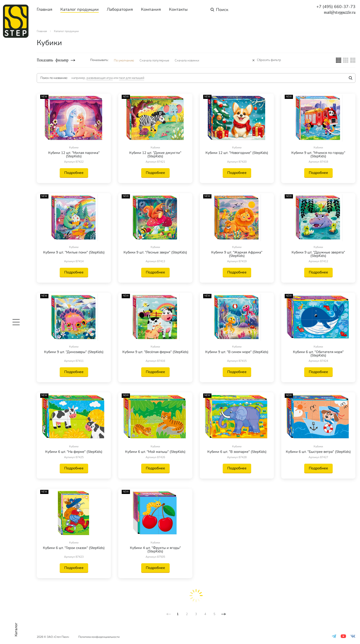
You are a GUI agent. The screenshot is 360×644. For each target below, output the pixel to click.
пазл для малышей (132, 78)
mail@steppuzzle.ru (340, 13)
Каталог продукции (80, 9)
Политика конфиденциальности (99, 637)
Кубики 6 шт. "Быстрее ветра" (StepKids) (318, 452)
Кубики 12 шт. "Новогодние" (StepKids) (237, 153)
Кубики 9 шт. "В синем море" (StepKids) (237, 352)
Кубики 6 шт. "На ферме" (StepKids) (74, 452)
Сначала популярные (154, 61)
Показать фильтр (53, 60)
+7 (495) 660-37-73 (336, 7)
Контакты (178, 9)
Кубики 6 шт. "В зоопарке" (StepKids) (237, 452)
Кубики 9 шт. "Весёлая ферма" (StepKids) (155, 352)
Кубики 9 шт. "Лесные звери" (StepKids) (155, 253)
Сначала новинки (187, 61)
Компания (151, 9)
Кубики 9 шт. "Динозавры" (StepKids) (74, 352)
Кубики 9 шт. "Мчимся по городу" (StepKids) (318, 155)
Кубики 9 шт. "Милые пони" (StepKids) (74, 253)
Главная (45, 9)
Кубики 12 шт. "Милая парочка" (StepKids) (74, 155)
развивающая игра (100, 78)
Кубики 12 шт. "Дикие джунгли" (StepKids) (155, 155)
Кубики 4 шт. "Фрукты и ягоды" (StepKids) (155, 550)
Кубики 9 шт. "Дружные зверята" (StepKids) (318, 254)
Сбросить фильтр (269, 60)
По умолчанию (124, 61)
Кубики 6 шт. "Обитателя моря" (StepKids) (318, 354)
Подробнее (74, 173)
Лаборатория (120, 9)
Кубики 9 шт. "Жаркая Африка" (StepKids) (237, 254)
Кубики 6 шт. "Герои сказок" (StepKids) (74, 548)
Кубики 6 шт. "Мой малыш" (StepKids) (155, 452)
